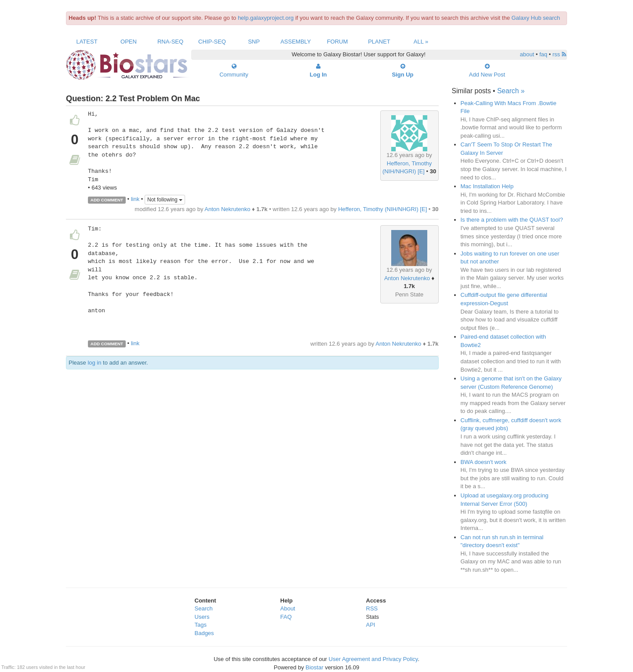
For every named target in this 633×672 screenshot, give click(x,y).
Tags (201, 625)
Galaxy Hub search (536, 18)
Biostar (314, 667)
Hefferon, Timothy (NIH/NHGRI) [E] (382, 209)
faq (543, 54)
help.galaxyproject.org (266, 18)
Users (202, 617)
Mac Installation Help (487, 186)
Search (204, 608)
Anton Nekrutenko (227, 209)
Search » (511, 91)
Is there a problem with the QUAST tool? (512, 220)
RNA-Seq (170, 42)
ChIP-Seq (212, 42)
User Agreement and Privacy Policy (373, 659)
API (371, 625)
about (527, 54)
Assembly (296, 42)
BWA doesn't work (484, 462)
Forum (338, 42)
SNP (254, 42)
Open (129, 42)
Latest (87, 42)
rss (559, 54)
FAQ (286, 617)
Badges (204, 633)
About (288, 608)
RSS (372, 608)
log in (94, 363)
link (135, 199)
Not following (165, 200)
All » (421, 42)
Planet (379, 42)
